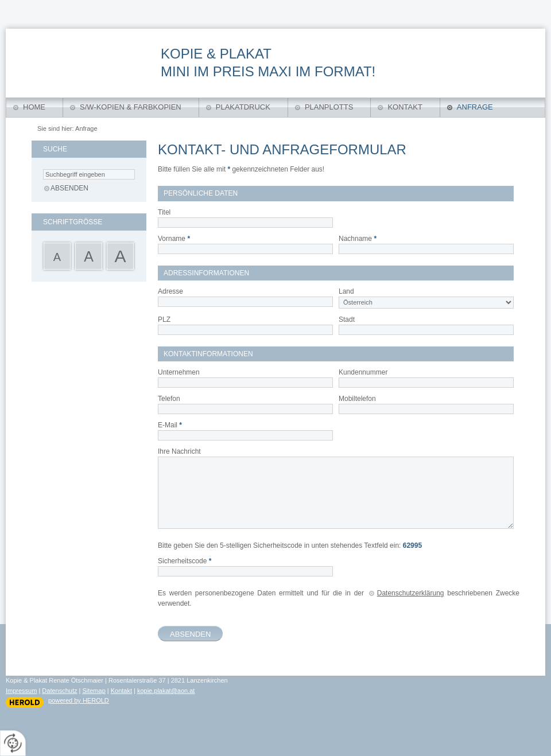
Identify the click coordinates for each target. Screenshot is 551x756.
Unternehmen (179, 372)
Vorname (174, 239)
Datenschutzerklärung (411, 593)
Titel (164, 212)
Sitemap (94, 691)
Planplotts (329, 107)
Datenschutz (59, 691)
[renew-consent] (13, 743)
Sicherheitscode (185, 561)
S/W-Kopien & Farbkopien (131, 107)
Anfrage (475, 107)
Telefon (169, 399)
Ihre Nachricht (179, 451)
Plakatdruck (243, 107)
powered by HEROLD (79, 700)
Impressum (21, 691)
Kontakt (405, 107)
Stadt (347, 319)
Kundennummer (363, 372)
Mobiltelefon (357, 399)
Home (34, 107)
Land (346, 291)
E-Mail (170, 425)
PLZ (164, 319)
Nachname (358, 239)
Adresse (170, 291)
